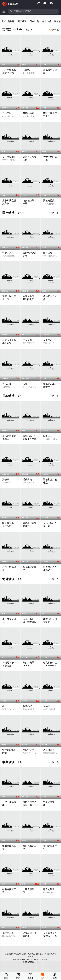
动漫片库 (8, 21)
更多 (29, 30)
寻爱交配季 (49, 889)
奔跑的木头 (8, 253)
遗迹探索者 (49, 750)
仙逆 (25, 384)
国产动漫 (22, 21)
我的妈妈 (27, 706)
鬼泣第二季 (8, 933)
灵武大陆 (7, 384)
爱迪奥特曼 (49, 200)
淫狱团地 (27, 479)
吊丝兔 (26, 70)
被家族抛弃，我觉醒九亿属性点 (30, 299)
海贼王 (6, 479)
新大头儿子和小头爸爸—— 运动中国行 (9, 343)
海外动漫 (46, 21)
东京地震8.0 (8, 157)
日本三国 (7, 113)
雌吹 (5, 706)
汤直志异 (48, 253)
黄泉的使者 (28, 113)
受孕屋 (47, 706)
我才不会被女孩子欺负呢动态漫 (9, 73)
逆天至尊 (27, 340)
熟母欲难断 (28, 750)
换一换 (54, 30)
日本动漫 (34, 21)
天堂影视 (10, 4)
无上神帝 (48, 340)
